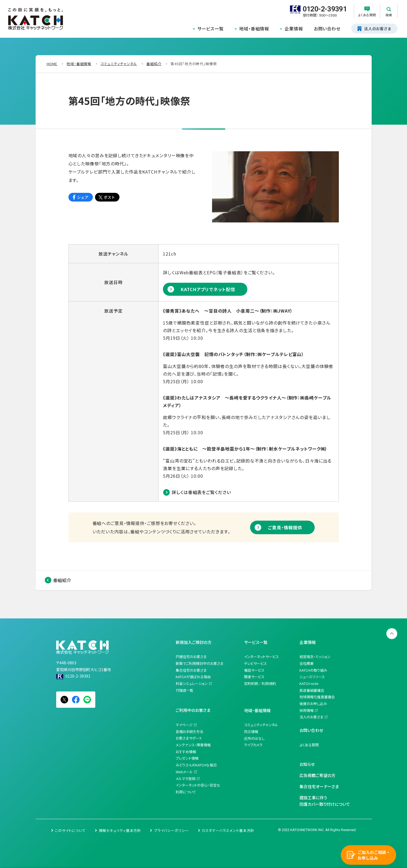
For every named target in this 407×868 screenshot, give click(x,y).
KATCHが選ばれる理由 (193, 677)
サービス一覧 (211, 29)
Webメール (184, 772)
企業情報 (294, 29)
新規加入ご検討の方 (194, 642)
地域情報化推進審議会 (317, 697)
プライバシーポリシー (171, 830)
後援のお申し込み (313, 704)
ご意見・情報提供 (285, 527)
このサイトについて (70, 830)
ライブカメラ (253, 745)
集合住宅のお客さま (191, 670)
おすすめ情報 (186, 752)
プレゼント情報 (187, 758)
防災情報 (251, 732)
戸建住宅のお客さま (191, 657)
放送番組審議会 (312, 690)
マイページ (184, 725)
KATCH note (309, 683)
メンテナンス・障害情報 (193, 745)
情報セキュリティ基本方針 (120, 830)
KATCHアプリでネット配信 (208, 289)
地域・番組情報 (254, 29)
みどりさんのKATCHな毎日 (196, 765)
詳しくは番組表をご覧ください (201, 492)
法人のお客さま (311, 717)
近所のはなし (254, 738)
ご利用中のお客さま (193, 710)
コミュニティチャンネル (261, 725)
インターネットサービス (261, 657)
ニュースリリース (312, 677)
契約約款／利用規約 (260, 683)
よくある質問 (309, 745)
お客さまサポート (189, 738)
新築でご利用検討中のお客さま (200, 663)
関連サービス (254, 677)
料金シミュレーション (192, 683)
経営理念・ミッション (315, 657)
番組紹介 (62, 580)
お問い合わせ (327, 29)
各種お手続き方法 (189, 732)
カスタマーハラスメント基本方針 (228, 830)
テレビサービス (255, 663)
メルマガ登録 (186, 779)
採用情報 (307, 710)
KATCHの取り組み (313, 670)
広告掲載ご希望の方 (317, 775)
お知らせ (307, 764)
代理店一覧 (184, 690)
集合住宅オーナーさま (319, 786)
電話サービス (254, 670)
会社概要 (307, 663)
